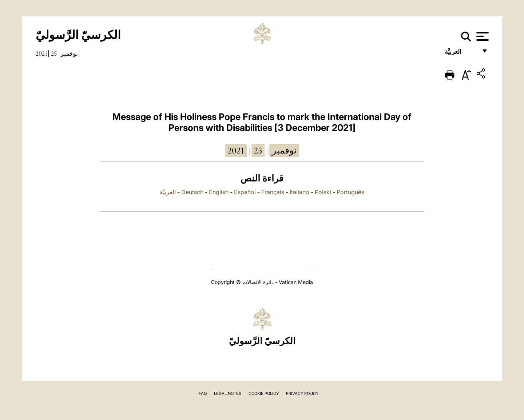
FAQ (203, 393)
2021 (41, 53)
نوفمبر (69, 53)
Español (245, 192)
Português (350, 192)
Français (273, 192)
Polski (323, 192)
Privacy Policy (302, 393)
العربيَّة (461, 54)
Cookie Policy (264, 393)
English (219, 192)
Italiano (299, 192)
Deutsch (192, 192)
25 (54, 53)
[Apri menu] (482, 36)
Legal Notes (228, 393)
